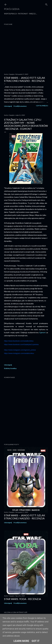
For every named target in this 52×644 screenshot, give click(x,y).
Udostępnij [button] (8, 106)
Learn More (21, 641)
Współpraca (10, 14)
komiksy (14, 368)
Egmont (43, 332)
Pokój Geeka (12, 9)
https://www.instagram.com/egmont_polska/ (20, 350)
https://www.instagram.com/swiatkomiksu (19, 353)
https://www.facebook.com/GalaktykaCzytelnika (21, 344)
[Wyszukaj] (46, 4)
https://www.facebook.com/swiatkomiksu (19, 341)
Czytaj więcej (42, 106)
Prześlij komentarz (20, 106)
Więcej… (33, 14)
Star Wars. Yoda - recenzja (23, 599)
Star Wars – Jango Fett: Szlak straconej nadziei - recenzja (25, 79)
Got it (36, 641)
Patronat (23, 14)
